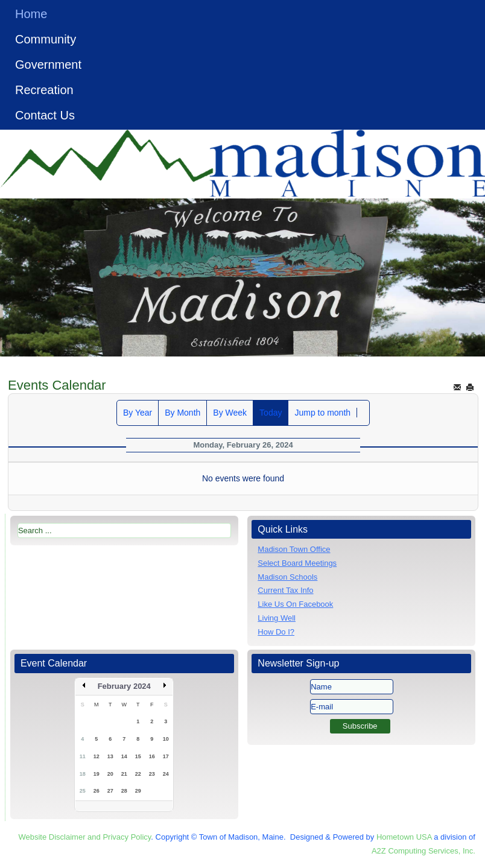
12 (97, 756)
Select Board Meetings (297, 563)
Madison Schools (287, 577)
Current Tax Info (285, 590)
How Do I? (276, 632)
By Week (230, 413)
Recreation (44, 90)
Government (48, 65)
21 (124, 774)
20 (110, 774)
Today (271, 413)
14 (124, 756)
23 (152, 774)
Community (46, 39)
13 (110, 756)
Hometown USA (404, 837)
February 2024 (124, 686)
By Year (138, 413)
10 (166, 739)
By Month (182, 413)
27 (110, 791)
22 (138, 774)
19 (97, 774)
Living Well (277, 618)
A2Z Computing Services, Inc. (423, 851)
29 (138, 791)
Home (31, 14)
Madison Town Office (294, 549)
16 (152, 756)
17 (166, 756)
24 (166, 774)
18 (83, 774)
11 (83, 756)
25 (83, 791)
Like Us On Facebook (295, 604)
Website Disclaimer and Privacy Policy (84, 837)
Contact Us (45, 115)
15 (138, 756)
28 (124, 791)
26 (97, 791)
